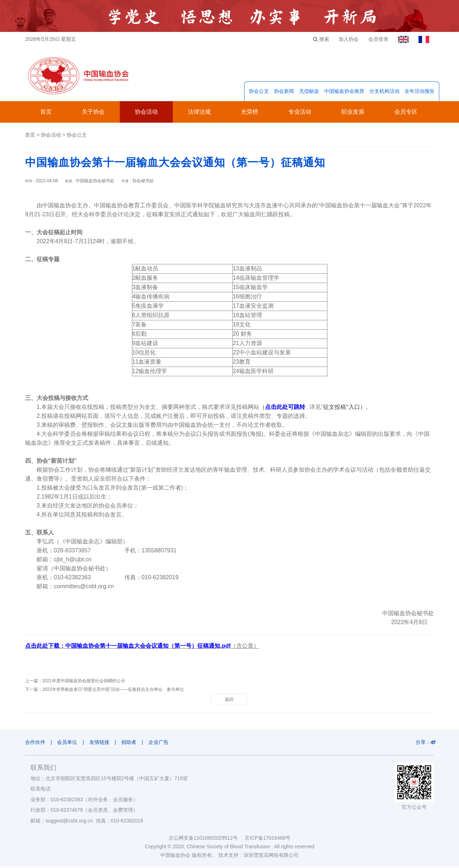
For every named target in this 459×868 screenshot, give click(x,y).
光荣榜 (250, 114)
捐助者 (133, 744)
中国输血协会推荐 (344, 93)
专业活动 (300, 114)
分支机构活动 (384, 93)
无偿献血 (309, 93)
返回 (229, 701)
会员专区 (406, 114)
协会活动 (146, 114)
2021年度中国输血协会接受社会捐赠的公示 (84, 683)
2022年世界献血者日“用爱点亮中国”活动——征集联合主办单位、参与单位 (113, 691)
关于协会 (93, 114)
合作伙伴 (35, 744)
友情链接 (102, 744)
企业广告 (165, 744)
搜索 (316, 39)
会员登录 (375, 39)
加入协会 (345, 39)
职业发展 (353, 114)
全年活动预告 (420, 93)
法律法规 (199, 114)
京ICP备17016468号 (268, 839)
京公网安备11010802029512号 (207, 839)
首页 (46, 114)
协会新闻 (284, 93)
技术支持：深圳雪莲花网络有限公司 (259, 857)
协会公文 (259, 93)
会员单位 (69, 744)
